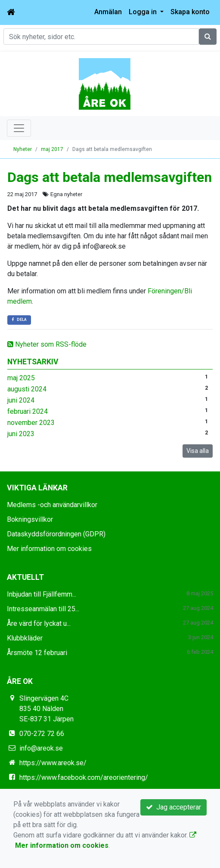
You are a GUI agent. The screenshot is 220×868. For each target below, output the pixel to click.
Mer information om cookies (49, 549)
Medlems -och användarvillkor (52, 505)
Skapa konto (190, 12)
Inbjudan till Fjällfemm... (42, 594)
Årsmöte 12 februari (37, 653)
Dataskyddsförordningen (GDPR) (56, 534)
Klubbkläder (25, 638)
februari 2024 (28, 411)
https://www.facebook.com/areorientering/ (84, 777)
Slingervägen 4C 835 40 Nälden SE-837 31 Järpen (46, 709)
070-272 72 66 (42, 734)
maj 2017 (52, 149)
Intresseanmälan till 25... (43, 609)
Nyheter (23, 149)
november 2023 (31, 423)
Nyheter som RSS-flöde (47, 344)
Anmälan (108, 12)
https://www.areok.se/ (53, 763)
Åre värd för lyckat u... (39, 623)
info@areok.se (41, 748)
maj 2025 (21, 378)
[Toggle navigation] (19, 128)
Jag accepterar (174, 807)
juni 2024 (21, 400)
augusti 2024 (27, 389)
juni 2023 (21, 434)
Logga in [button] (144, 12)
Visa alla (198, 451)
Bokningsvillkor (30, 519)
